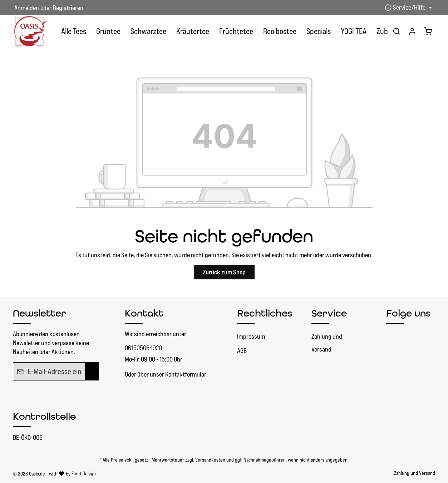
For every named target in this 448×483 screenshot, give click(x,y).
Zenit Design (84, 473)
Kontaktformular (186, 374)
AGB (242, 351)
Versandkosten (210, 460)
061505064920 (143, 348)
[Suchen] (397, 31)
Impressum (251, 336)
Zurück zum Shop (224, 272)
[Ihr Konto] (412, 31)
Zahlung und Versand (327, 343)
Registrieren (68, 8)
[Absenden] (92, 372)
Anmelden (27, 8)
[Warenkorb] (428, 31)
